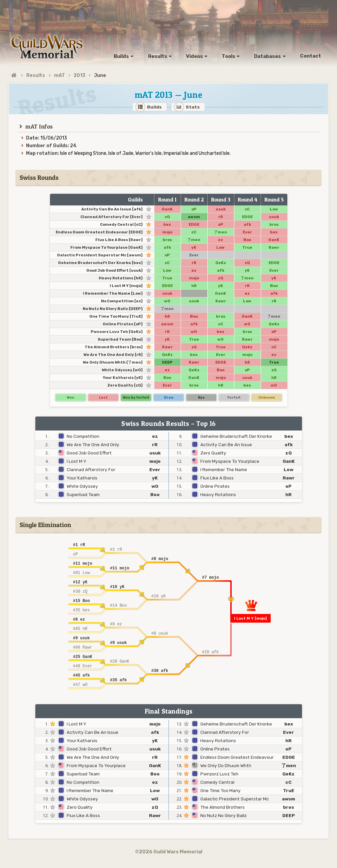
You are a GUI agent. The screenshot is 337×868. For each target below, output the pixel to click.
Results (36, 75)
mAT (59, 75)
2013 (79, 75)
